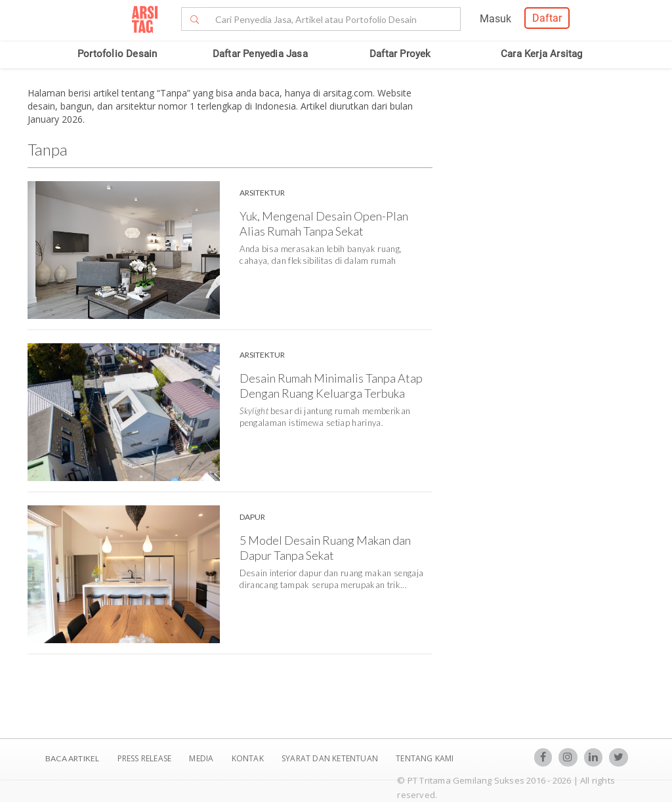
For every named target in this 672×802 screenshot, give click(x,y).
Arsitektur (262, 193)
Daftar (547, 18)
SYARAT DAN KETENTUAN (331, 758)
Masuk (495, 19)
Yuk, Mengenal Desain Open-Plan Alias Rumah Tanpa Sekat (324, 223)
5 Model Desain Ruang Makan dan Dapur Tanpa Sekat (325, 548)
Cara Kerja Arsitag (542, 54)
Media (202, 758)
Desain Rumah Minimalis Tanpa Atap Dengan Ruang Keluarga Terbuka (331, 386)
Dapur (252, 517)
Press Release (144, 758)
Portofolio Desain (117, 54)
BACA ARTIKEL (72, 758)
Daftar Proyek (400, 54)
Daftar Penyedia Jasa (260, 54)
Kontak (249, 758)
